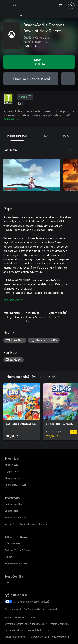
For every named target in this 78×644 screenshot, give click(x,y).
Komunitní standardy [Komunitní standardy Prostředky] (15, 517)
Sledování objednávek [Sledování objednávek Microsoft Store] (16, 563)
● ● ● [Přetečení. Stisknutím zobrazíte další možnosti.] (68, 79)
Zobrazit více (13, 300)
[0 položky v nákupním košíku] (61, 6)
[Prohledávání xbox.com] (15, 5)
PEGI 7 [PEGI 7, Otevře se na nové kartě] (25, 97)
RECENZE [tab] (43, 136)
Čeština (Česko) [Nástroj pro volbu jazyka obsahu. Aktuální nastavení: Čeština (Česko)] (19, 595)
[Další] (71, 150)
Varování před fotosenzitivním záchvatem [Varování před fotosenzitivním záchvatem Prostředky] (26, 524)
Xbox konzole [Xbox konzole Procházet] (12, 465)
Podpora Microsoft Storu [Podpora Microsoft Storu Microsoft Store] (17, 550)
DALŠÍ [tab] (66, 136)
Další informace (13, 119)
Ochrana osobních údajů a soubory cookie (26, 624)
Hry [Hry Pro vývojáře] (7, 583)
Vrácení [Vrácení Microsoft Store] (9, 557)
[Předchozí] (62, 150)
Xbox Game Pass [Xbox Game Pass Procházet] (13, 478)
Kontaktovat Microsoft (16, 617)
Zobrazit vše (48, 377)
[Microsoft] (39, 3)
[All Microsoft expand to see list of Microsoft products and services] (5, 6)
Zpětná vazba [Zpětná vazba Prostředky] (12, 511)
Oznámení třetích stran (37, 630)
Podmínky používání (59, 624)
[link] (22, 412)
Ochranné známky (14, 630)
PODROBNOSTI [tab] (17, 136)
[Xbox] (11, 15)
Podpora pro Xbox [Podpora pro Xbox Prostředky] (14, 504)
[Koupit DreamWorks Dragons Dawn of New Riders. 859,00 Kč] (39, 62)
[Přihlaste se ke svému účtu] (71, 6)
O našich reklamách (15, 637)
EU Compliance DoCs (38, 637)
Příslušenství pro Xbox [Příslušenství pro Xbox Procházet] (16, 485)
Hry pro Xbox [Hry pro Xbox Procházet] (11, 471)
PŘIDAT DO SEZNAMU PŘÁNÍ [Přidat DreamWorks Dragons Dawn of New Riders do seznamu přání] (31, 79)
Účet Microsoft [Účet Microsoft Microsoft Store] (12, 543)
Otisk (33, 617)
